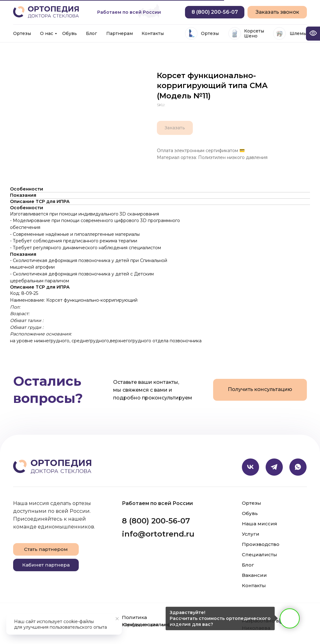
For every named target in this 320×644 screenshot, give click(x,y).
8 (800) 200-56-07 (156, 521)
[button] (277, 12)
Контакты (153, 33)
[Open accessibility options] (313, 34)
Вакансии (254, 575)
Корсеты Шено (254, 33)
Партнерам (120, 33)
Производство (261, 544)
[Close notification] (117, 619)
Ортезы (22, 33)
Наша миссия (260, 524)
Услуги (251, 534)
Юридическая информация (158, 624)
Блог (91, 33)
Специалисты (260, 555)
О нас (47, 33)
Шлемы (298, 33)
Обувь (70, 33)
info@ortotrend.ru (158, 534)
